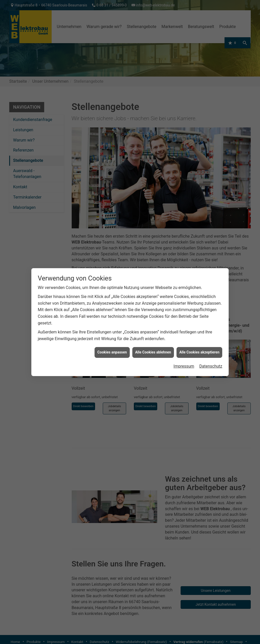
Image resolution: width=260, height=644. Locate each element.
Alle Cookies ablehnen (153, 352)
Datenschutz (211, 366)
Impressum (184, 366)
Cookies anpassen (112, 352)
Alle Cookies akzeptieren (199, 352)
